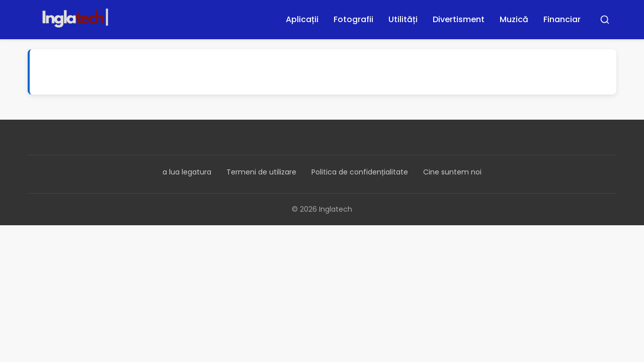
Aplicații (302, 19)
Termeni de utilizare (261, 172)
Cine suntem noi (452, 172)
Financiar (562, 19)
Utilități (403, 19)
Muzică (514, 19)
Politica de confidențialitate (360, 172)
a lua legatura (187, 172)
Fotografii (353, 19)
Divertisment (459, 19)
